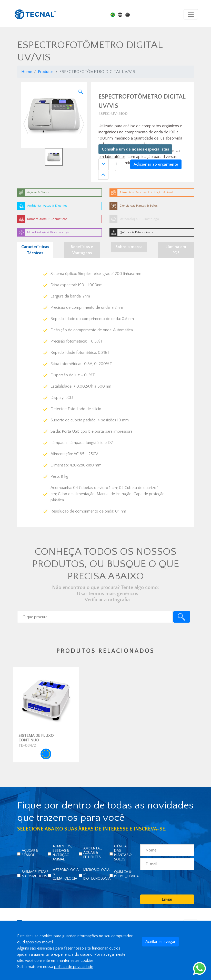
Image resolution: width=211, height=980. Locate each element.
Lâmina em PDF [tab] (176, 250)
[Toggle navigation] (191, 14)
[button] (26, 124)
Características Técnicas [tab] (35, 250)
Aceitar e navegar (160, 942)
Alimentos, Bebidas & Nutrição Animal (62, 853)
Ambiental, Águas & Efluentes (93, 853)
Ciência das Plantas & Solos (123, 853)
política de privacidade (74, 967)
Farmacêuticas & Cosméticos (35, 874)
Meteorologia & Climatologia (66, 874)
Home (27, 72)
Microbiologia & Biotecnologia (97, 874)
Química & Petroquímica (126, 874)
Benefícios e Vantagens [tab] (82, 250)
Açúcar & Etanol (30, 853)
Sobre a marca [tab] (129, 247)
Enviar (167, 899)
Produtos (46, 72)
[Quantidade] (117, 164)
